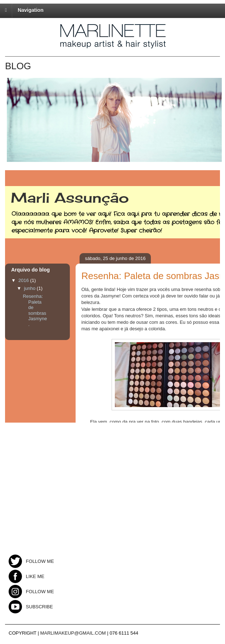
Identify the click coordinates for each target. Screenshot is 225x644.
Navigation (31, 10)
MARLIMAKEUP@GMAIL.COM (73, 633)
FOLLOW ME (31, 561)
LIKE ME (26, 576)
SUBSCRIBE (31, 607)
